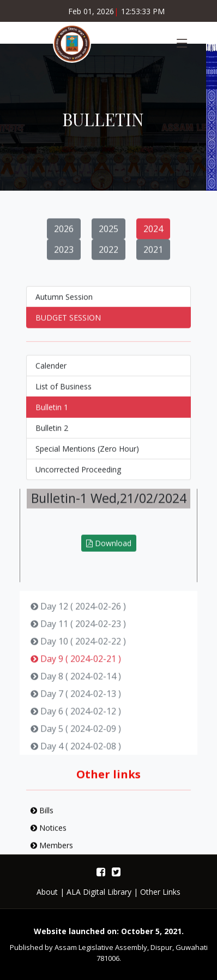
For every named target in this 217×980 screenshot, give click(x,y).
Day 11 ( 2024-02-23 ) (78, 629)
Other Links (160, 892)
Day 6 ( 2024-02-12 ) (76, 717)
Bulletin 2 (52, 433)
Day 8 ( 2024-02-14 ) (76, 682)
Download (109, 549)
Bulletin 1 (52, 413)
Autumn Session (64, 302)
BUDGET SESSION (68, 323)
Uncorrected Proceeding (78, 475)
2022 (108, 255)
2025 (108, 234)
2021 (153, 255)
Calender (51, 371)
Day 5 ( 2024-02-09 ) (76, 734)
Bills (42, 816)
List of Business (64, 392)
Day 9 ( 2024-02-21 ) (76, 664)
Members (52, 851)
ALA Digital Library (99, 892)
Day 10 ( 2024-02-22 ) (78, 647)
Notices (49, 833)
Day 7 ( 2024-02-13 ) (76, 699)
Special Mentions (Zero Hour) (87, 454)
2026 (64, 234)
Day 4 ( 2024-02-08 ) (76, 752)
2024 (153, 234)
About (47, 892)
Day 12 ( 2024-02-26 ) (78, 612)
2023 (64, 255)
